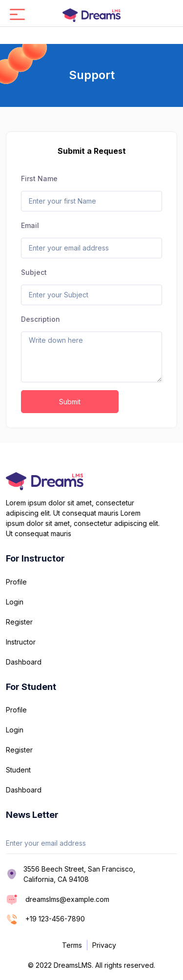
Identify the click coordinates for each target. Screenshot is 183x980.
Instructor (21, 642)
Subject (34, 272)
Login (15, 602)
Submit (70, 402)
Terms (72, 945)
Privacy (104, 945)
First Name (39, 178)
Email (30, 225)
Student (18, 770)
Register (19, 622)
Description (41, 319)
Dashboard (24, 662)
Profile (16, 582)
